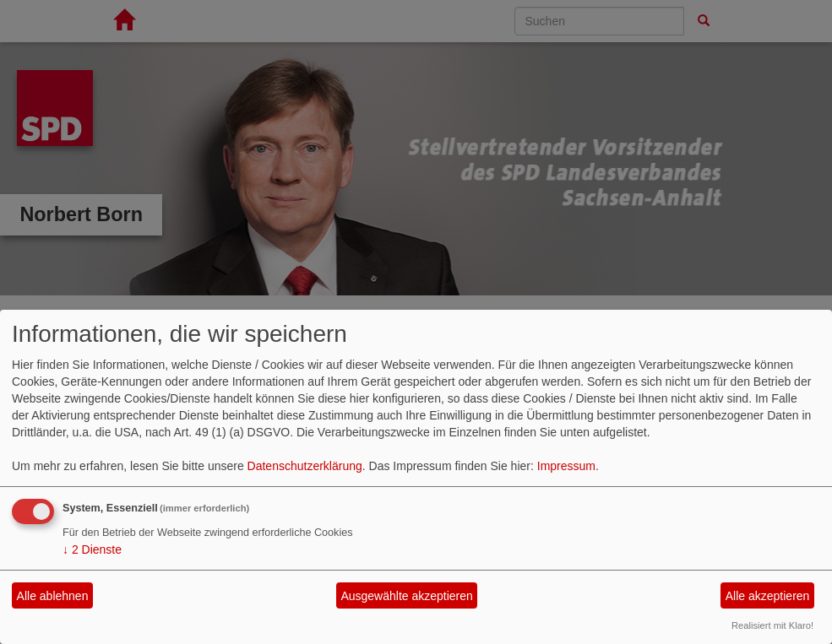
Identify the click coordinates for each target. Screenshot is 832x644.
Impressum (566, 466)
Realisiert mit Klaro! (772, 625)
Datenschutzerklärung (305, 466)
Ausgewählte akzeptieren (406, 596)
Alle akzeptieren (768, 596)
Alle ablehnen (53, 596)
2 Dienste (92, 549)
